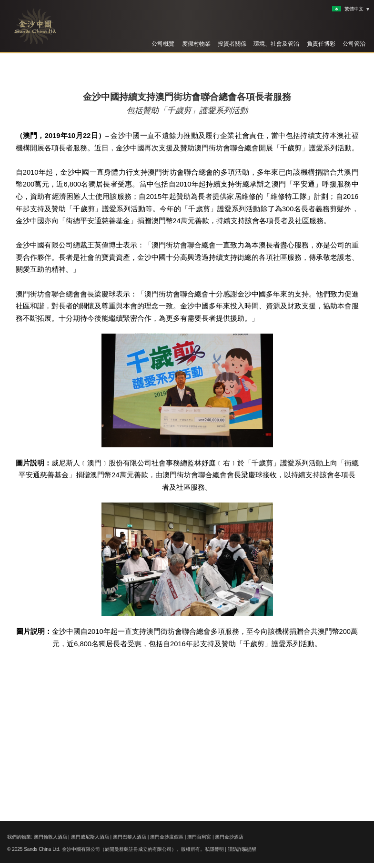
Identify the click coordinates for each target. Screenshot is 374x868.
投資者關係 (232, 44)
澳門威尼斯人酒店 (90, 837)
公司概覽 (163, 44)
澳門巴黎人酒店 (130, 837)
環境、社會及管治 (276, 44)
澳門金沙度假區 (167, 837)
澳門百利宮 (199, 837)
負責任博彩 (321, 44)
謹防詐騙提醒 (242, 849)
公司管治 (354, 44)
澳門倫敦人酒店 (51, 837)
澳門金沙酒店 (229, 837)
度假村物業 (196, 44)
